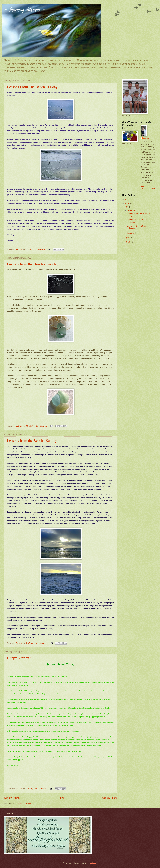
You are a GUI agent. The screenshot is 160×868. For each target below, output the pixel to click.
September (132, 210)
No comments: (42, 426)
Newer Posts (12, 798)
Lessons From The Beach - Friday (32, 87)
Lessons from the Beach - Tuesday (33, 264)
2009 (128, 242)
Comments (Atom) (23, 803)
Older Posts (110, 798)
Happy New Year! (20, 658)
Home (61, 798)
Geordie (147, 138)
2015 (127, 199)
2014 (127, 203)
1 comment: (40, 249)
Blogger (93, 863)
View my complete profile (148, 187)
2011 (127, 207)
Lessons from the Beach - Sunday (32, 440)
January (131, 233)
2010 (128, 238)
